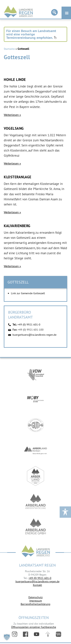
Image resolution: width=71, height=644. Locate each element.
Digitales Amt (48, 634)
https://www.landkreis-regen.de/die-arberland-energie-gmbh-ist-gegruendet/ (36, 527)
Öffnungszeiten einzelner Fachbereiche (34, 627)
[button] (7, 637)
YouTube (37, 634)
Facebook (26, 634)
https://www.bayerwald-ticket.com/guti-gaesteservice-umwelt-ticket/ (36, 425)
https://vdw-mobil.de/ (36, 374)
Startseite (9, 49)
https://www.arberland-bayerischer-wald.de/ (36, 476)
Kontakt (37, 585)
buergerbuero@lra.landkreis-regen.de (34, 335)
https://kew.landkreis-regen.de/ (36, 501)
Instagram (15, 634)
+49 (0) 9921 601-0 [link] (40, 578)
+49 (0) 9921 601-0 (29, 325)
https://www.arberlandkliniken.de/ (36, 451)
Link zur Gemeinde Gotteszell (28, 293)
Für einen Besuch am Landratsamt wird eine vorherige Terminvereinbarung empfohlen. (31, 34)
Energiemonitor (59, 634)
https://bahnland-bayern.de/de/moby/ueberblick (36, 400)
